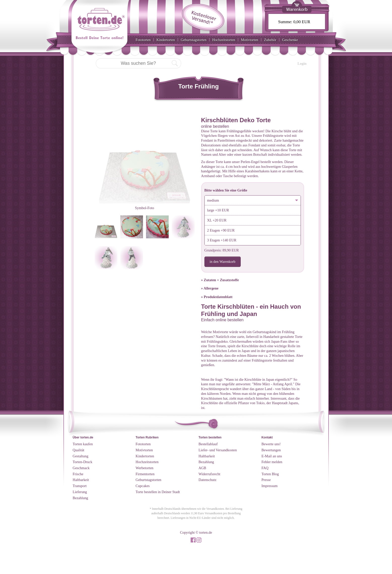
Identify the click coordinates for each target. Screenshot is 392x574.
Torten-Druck (83, 462)
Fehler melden (272, 462)
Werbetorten (145, 468)
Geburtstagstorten (194, 40)
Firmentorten (145, 474)
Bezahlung (81, 498)
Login (302, 63)
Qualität (79, 450)
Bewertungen (271, 450)
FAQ (265, 468)
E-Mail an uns (272, 456)
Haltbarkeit (81, 480)
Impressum (270, 486)
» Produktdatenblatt (217, 297)
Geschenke (290, 40)
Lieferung (80, 492)
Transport (80, 486)
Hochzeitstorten (224, 40)
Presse (266, 480)
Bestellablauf (208, 444)
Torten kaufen (83, 444)
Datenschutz (208, 480)
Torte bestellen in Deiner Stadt (158, 492)
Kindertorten (166, 40)
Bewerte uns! (271, 444)
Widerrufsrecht (210, 474)
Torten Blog (270, 474)
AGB (202, 468)
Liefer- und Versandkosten (218, 450)
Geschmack (81, 468)
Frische (78, 474)
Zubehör (270, 40)
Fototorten (143, 40)
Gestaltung (81, 456)
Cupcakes (143, 486)
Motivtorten (250, 40)
